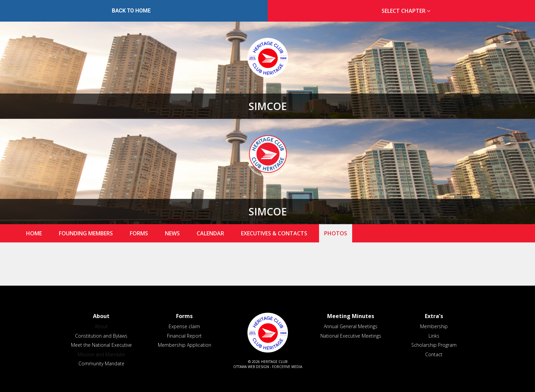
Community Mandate (101, 363)
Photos (336, 233)
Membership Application (185, 345)
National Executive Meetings (351, 336)
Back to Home (131, 11)
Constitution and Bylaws (101, 336)
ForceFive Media (287, 367)
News (172, 233)
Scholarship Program (434, 345)
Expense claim (184, 326)
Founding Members (86, 233)
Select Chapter (407, 11)
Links (434, 336)
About (101, 326)
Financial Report (184, 336)
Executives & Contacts (274, 233)
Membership (434, 326)
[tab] (404, 11)
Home (34, 233)
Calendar (210, 233)
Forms (139, 233)
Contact (434, 354)
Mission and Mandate (101, 354)
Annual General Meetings (351, 326)
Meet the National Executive (101, 345)
